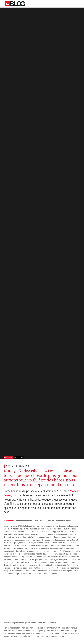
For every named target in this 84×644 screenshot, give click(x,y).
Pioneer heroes (10, 521)
